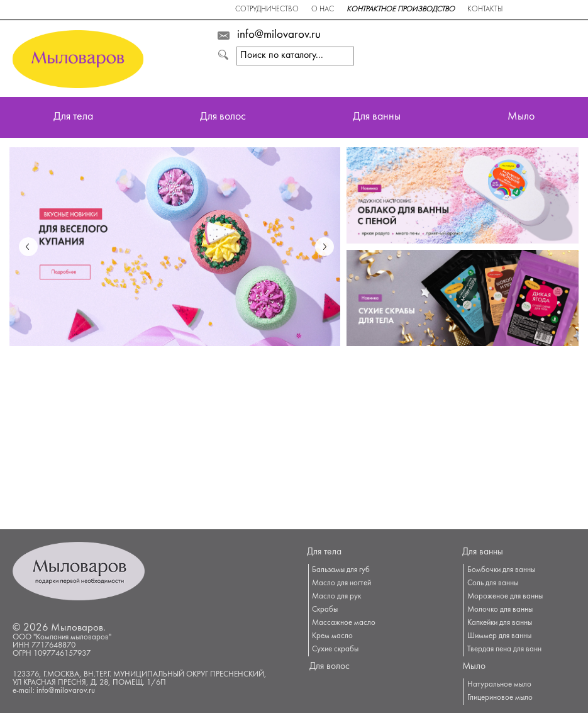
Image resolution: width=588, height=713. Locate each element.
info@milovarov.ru (279, 35)
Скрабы (325, 610)
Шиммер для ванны (499, 636)
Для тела (73, 117)
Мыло (521, 117)
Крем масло (332, 636)
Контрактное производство (401, 10)
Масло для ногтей (341, 583)
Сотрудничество (267, 10)
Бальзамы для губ (341, 570)
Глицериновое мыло (500, 698)
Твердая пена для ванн (504, 649)
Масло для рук (336, 597)
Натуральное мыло (499, 685)
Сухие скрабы (335, 649)
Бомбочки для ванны (501, 570)
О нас (323, 10)
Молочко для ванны (500, 610)
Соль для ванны (493, 583)
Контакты (485, 10)
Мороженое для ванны (505, 597)
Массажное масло (344, 623)
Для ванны (377, 117)
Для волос (223, 117)
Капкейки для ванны (500, 623)
